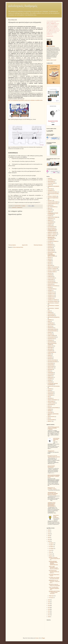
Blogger (43, 638)
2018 (49, 602)
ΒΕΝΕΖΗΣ (50, 205)
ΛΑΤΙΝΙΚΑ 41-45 (51, 295)
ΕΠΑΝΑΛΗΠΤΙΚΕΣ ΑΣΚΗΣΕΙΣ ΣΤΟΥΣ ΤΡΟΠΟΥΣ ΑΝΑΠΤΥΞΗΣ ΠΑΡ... (54, 563)
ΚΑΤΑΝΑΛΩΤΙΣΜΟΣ (52, 283)
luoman (37, 638)
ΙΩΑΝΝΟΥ (50, 273)
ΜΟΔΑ (49, 321)
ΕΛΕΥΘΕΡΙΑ (50, 240)
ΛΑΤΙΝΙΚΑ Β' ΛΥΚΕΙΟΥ (53, 300)
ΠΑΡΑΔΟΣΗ (50, 340)
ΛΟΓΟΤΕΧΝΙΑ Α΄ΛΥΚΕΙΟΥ (53, 303)
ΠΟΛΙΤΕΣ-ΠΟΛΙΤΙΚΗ (52, 360)
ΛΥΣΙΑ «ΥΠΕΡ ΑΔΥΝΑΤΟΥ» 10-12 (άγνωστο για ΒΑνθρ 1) (54, 568)
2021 (49, 539)
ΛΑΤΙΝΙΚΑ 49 (50, 298)
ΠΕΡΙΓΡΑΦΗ (50, 348)
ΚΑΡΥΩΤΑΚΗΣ (51, 281)
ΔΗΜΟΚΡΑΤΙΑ (20, 208)
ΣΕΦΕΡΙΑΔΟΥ (51, 377)
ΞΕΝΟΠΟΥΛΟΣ (51, 328)
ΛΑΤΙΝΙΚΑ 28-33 (51, 292)
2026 (49, 530)
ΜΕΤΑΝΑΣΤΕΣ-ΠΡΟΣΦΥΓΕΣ (54, 317)
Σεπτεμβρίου (52, 548)
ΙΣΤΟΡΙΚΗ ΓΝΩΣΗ (51, 272)
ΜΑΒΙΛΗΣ (50, 313)
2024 (49, 534)
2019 (49, 600)
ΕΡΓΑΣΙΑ (50, 258)
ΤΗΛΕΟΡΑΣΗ (50, 392)
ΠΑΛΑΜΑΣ (50, 334)
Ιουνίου (51, 550)
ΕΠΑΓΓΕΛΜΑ (51, 249)
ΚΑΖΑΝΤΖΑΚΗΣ (51, 278)
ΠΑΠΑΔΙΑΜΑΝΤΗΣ (52, 337)
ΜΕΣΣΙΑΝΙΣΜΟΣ (51, 316)
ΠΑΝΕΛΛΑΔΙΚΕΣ (51, 336)
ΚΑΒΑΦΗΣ (50, 275)
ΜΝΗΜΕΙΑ (50, 320)
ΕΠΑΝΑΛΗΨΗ (51, 251)
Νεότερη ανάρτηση (12, 245)
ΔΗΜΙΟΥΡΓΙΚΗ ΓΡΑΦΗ (53, 217)
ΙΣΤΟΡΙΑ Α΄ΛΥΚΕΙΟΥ (52, 269)
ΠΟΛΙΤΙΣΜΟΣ (51, 363)
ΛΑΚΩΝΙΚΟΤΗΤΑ (51, 289)
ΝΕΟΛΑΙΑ (50, 326)
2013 (49, 611)
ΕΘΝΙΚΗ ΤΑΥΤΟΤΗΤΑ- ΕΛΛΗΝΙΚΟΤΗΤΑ (52, 230)
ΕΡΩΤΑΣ (49, 259)
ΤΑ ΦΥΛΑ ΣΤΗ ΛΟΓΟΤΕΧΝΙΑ (54, 386)
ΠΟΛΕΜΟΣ (50, 357)
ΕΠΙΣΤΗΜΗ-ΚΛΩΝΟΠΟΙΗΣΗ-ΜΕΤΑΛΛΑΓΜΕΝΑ (52, 255)
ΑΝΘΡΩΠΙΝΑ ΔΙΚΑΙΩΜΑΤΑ (53, 186)
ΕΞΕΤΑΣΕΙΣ (50, 248)
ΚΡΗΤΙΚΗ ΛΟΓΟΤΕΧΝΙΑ (53, 286)
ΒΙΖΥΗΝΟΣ (50, 210)
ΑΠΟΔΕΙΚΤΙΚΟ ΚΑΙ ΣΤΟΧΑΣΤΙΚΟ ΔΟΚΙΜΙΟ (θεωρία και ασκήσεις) (53, 494)
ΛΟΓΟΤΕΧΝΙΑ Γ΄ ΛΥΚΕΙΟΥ (53, 308)
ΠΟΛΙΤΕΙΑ (50, 359)
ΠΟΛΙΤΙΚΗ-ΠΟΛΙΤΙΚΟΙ (52, 362)
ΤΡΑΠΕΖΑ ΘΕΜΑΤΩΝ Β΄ (53, 400)
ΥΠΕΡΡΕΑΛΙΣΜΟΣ (52, 403)
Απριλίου (51, 554)
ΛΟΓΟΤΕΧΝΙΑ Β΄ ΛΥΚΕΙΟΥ (53, 306)
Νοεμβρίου (51, 545)
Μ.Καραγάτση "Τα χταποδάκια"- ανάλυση (52, 488)
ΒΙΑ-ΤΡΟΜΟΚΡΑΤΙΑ (52, 207)
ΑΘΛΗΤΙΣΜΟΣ (51, 182)
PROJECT (50, 421)
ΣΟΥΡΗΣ (49, 380)
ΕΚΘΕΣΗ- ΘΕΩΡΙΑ (51, 236)
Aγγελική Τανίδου (51, 46)
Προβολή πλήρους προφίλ (51, 60)
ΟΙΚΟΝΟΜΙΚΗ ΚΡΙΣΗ (52, 329)
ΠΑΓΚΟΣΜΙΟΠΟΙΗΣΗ (52, 331)
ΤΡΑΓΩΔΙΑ (50, 398)
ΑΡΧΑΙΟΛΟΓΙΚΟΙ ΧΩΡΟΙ (53, 202)
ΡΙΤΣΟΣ (49, 371)
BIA (49, 418)
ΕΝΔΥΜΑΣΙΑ (50, 245)
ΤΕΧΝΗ (49, 390)
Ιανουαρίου (51, 598)
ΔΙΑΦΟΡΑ (50, 225)
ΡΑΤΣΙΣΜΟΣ (50, 370)
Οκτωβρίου (51, 547)
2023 (49, 536)
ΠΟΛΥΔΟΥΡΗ (50, 365)
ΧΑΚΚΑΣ (50, 409)
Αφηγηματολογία (51, 451)
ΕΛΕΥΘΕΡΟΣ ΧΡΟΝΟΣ (52, 241)
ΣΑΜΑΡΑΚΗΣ (51, 373)
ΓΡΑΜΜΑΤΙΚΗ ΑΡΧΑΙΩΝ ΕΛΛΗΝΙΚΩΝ (53, 214)
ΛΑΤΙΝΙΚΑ (50, 291)
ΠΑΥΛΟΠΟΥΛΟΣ (51, 342)
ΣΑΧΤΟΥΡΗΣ (50, 374)
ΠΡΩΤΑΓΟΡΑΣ (51, 368)
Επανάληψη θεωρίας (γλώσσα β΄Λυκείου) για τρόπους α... (54, 572)
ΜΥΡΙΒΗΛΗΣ (50, 323)
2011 (49, 615)
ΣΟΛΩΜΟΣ (50, 379)
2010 (49, 617)
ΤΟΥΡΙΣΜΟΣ (50, 395)
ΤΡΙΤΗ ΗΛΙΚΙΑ (51, 401)
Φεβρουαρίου (52, 596)
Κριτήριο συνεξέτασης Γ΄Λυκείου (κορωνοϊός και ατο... (54, 559)
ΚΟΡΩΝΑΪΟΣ (50, 284)
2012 (49, 613)
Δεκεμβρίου (51, 543)
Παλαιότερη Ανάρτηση (38, 245)
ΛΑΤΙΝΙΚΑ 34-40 (51, 294)
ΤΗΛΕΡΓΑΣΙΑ (50, 394)
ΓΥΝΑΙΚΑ (50, 216)
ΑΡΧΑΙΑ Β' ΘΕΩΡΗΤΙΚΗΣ (53, 198)
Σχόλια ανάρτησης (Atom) (18, 247)
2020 (49, 541)
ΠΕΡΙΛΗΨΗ (50, 349)
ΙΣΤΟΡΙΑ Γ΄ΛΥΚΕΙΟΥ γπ (53, 270)
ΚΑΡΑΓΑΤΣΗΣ (51, 280)
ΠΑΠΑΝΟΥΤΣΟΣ (51, 339)
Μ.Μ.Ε (49, 311)
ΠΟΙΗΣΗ (49, 354)
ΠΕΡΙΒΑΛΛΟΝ (51, 346)
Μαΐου (50, 552)
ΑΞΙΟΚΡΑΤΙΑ (14, 208)
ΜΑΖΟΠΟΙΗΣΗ (51, 314)
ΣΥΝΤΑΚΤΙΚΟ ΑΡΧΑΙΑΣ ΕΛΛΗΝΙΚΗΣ (53, 384)
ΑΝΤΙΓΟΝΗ (50, 189)
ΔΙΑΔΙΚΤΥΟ (50, 224)
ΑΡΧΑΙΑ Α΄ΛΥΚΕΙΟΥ (52, 196)
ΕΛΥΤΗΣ (49, 243)
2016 (49, 606)
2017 (49, 604)
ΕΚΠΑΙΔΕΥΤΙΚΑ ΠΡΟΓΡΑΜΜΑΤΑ (51, 238)
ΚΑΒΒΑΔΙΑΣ (50, 276)
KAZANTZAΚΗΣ (51, 420)
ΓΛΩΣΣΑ (49, 211)
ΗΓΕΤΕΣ (49, 262)
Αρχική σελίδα (25, 245)
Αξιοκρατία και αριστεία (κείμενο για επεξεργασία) (54, 585)
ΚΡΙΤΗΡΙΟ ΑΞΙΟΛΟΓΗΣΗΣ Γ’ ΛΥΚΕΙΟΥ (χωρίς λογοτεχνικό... (54, 592)
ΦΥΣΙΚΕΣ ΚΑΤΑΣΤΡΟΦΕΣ (53, 408)
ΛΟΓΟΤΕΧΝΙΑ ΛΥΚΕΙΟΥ (53, 301)
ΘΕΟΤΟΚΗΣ (50, 265)
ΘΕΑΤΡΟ (49, 264)
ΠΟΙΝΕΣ (49, 355)
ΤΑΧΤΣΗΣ (50, 389)
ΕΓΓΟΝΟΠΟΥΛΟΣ (51, 227)
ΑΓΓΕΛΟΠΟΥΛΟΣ (51, 180)
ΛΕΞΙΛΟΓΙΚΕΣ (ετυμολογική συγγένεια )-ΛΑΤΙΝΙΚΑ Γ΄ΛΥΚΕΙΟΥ (53, 428)
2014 (49, 609)
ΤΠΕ (49, 397)
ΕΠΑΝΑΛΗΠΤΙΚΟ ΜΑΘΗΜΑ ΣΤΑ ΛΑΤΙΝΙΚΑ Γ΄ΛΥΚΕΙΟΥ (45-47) (54, 476)
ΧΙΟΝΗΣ (49, 411)
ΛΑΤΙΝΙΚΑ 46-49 (51, 297)
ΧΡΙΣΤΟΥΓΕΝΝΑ (51, 417)
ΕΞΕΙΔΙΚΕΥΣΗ (51, 246)
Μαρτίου (51, 556)
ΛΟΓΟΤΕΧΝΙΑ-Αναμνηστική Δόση (56, 440)
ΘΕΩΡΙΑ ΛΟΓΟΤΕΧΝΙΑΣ (53, 267)
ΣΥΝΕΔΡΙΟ (50, 382)
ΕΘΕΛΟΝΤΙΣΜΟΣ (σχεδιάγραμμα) (51, 467)
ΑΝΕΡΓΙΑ (50, 185)
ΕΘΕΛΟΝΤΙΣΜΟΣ (51, 228)
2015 (49, 607)
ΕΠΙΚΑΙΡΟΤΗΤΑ (51, 252)
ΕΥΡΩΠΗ (50, 261)
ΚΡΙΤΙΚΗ (50, 287)
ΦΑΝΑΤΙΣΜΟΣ (51, 405)
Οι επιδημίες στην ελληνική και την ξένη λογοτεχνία (54, 578)
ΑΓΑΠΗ (49, 178)
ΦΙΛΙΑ (49, 406)
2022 (49, 538)
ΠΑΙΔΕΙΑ (50, 332)
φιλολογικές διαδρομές (23, 6)
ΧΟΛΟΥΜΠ (50, 412)
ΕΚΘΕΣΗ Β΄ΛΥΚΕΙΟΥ (52, 232)
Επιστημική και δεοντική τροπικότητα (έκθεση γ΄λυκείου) (54, 456)
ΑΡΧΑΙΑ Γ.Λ (50, 201)
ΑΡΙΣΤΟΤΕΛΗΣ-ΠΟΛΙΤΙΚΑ (53, 194)
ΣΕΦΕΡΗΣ (50, 376)
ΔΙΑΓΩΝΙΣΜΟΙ (51, 222)
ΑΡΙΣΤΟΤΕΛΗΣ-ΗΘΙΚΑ (52, 192)
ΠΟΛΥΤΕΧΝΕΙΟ (51, 366)
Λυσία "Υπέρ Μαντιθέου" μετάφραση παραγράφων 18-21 (54, 588)
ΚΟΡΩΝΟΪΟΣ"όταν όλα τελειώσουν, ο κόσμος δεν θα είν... (54, 581)
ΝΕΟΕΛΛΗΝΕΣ (51, 325)
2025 (49, 532)
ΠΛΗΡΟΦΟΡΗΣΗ (51, 352)
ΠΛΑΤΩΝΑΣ (50, 351)
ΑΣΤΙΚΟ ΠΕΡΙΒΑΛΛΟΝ (53, 204)
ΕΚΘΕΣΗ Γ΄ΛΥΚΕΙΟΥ (52, 234)
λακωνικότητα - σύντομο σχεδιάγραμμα (56, 516)
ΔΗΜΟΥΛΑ (50, 220)
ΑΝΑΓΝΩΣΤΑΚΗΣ (51, 183)
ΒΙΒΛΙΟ (49, 208)
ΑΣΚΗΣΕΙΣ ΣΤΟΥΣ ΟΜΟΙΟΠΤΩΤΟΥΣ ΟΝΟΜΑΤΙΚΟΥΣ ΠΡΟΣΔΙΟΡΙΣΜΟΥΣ (52, 504)
